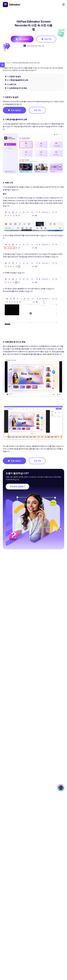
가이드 (8, 63)
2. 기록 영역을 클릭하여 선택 (18, 80)
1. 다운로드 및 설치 (14, 76)
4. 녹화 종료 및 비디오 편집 (17, 88)
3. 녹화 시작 (12, 84)
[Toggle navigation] (63, 5)
